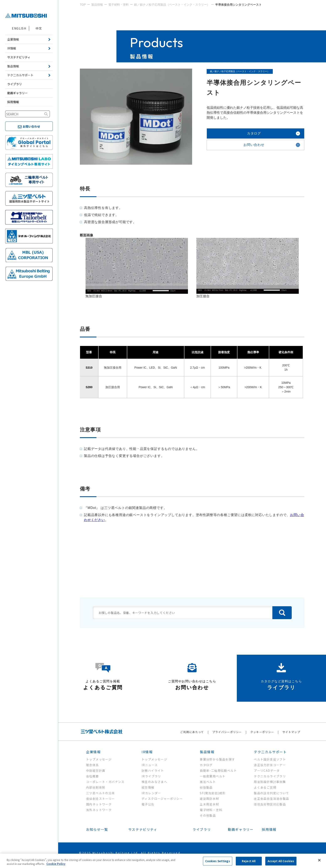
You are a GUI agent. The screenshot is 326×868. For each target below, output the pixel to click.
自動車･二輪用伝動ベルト (218, 770)
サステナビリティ (19, 57)
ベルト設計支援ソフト (270, 759)
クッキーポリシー (262, 732)
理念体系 (93, 765)
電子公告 (148, 804)
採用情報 (13, 102)
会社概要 (93, 776)
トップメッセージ (99, 759)
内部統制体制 (96, 787)
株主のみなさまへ (154, 782)
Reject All (249, 861)
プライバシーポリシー (227, 732)
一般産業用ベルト (213, 776)
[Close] (319, 860)
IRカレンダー (151, 793)
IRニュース (150, 765)
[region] (163, 861)
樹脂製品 (206, 787)
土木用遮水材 (209, 804)
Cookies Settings (218, 861)
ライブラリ (15, 84)
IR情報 (147, 752)
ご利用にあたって (192, 732)
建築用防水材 (209, 799)
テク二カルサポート (270, 752)
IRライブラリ (151, 776)
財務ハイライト (153, 770)
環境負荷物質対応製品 (270, 804)
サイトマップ (291, 732)
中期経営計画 (96, 770)
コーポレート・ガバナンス (105, 782)
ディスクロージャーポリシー (162, 799)
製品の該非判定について (271, 793)
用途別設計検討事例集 (270, 782)
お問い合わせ (254, 145)
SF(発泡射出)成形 (213, 793)
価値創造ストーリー (101, 799)
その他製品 (208, 815)
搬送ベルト (208, 782)
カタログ (254, 133)
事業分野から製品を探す (217, 759)
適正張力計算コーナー (270, 765)
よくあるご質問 (265, 787)
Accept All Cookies (281, 861)
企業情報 (93, 752)
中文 (39, 28)
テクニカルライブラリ (270, 776)
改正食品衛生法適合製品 (271, 799)
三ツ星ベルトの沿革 (101, 793)
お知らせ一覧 (97, 829)
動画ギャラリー (17, 93)
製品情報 (207, 752)
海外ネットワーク (99, 810)
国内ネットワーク (99, 804)
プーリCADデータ (267, 770)
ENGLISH (19, 28)
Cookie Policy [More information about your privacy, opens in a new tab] (56, 864)
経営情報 (148, 787)
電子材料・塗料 (211, 810)
